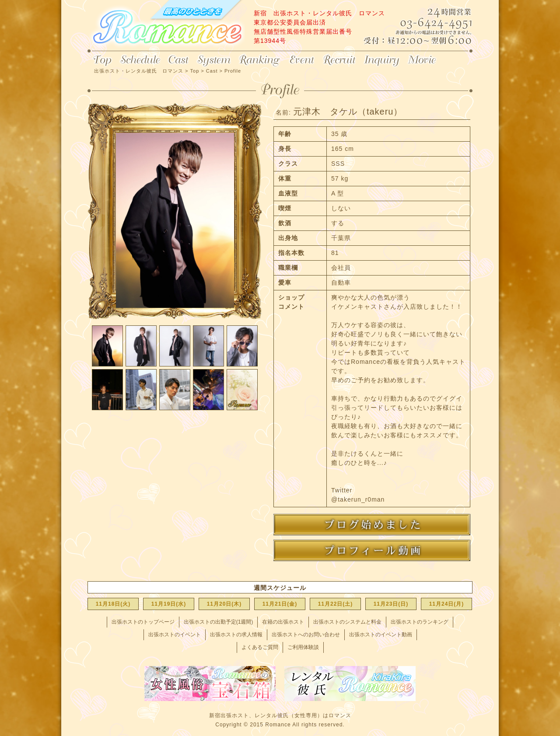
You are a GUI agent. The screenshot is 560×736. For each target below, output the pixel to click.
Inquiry (382, 60)
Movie (423, 60)
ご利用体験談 (303, 647)
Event (302, 60)
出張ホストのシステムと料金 (347, 622)
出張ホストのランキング (420, 622)
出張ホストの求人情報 (236, 635)
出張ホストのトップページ (143, 622)
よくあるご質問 (260, 647)
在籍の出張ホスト (283, 622)
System (214, 60)
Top (102, 60)
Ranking (260, 60)
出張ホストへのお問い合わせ (306, 635)
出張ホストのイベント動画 (381, 635)
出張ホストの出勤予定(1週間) (219, 622)
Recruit (339, 60)
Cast (178, 60)
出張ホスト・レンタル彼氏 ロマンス (166, 26)
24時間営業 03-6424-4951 (431, 24)
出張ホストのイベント (175, 635)
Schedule (140, 60)
